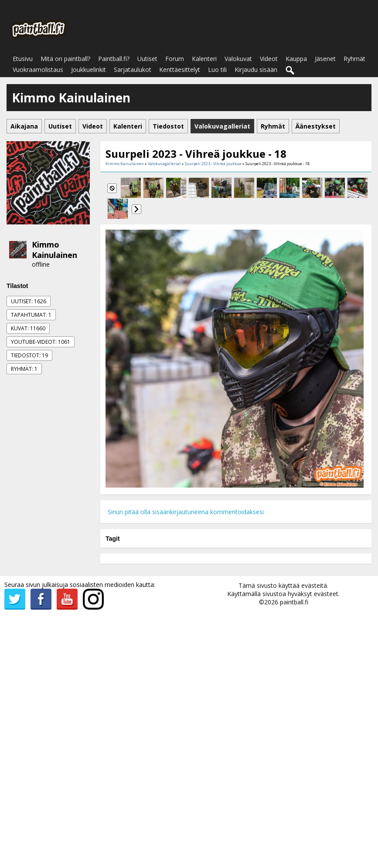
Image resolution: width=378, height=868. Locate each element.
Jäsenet (325, 59)
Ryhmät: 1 (24, 369)
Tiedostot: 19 (29, 355)
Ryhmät (354, 59)
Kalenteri (204, 59)
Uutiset (147, 59)
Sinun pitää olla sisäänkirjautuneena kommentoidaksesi (186, 512)
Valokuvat (238, 59)
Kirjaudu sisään (256, 70)
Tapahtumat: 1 (31, 315)
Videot (269, 59)
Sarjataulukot (133, 70)
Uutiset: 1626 (29, 301)
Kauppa (296, 59)
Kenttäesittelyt (180, 70)
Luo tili (217, 70)
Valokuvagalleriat (164, 164)
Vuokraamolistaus (38, 70)
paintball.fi (294, 602)
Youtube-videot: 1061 (41, 342)
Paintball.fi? (114, 59)
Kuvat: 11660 (28, 328)
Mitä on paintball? (65, 59)
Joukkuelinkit (89, 70)
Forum (175, 59)
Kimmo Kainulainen (54, 250)
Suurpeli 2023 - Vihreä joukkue (213, 164)
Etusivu (23, 59)
